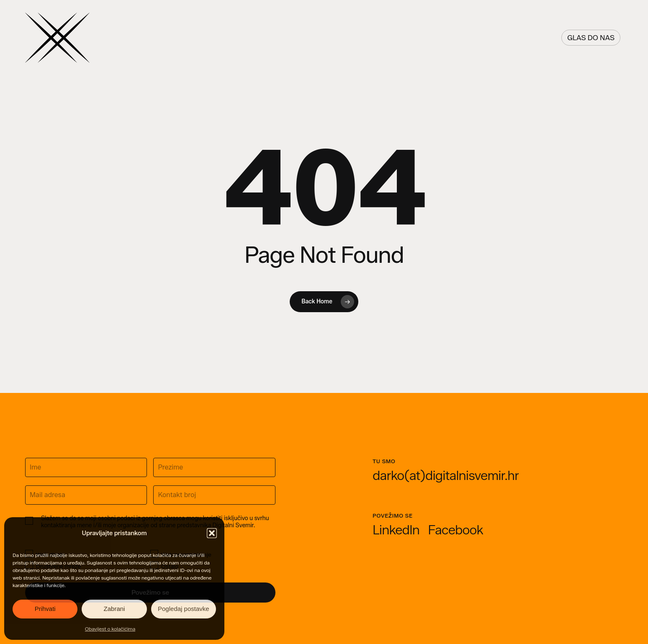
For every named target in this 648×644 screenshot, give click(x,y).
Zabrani (114, 609)
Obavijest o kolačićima (110, 629)
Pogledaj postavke (184, 609)
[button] (212, 533)
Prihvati (45, 609)
